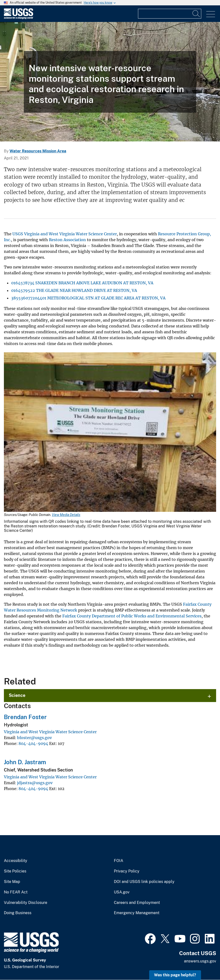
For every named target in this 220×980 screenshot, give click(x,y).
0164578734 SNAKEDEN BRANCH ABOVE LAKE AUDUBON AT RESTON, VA (82, 283)
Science (17, 695)
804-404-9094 (33, 743)
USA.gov (122, 892)
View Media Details (66, 515)
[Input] (170, 14)
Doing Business (18, 913)
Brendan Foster (25, 717)
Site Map (12, 882)
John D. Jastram (25, 762)
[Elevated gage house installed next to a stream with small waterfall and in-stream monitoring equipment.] (110, 82)
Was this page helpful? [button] (175, 975)
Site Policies (15, 871)
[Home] (18, 18)
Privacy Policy (127, 871)
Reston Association (67, 240)
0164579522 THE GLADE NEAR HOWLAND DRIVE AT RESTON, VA (74, 290)
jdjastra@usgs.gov (35, 783)
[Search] (196, 14)
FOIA (119, 861)
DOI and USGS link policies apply (144, 882)
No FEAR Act (16, 892)
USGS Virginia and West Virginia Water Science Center (65, 234)
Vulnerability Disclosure (26, 903)
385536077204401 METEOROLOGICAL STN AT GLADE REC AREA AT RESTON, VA (88, 298)
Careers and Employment (137, 903)
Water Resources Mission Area (38, 151)
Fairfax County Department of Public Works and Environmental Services (132, 616)
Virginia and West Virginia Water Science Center (50, 732)
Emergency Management (137, 913)
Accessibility (16, 861)
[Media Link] (110, 433)
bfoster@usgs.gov (34, 738)
